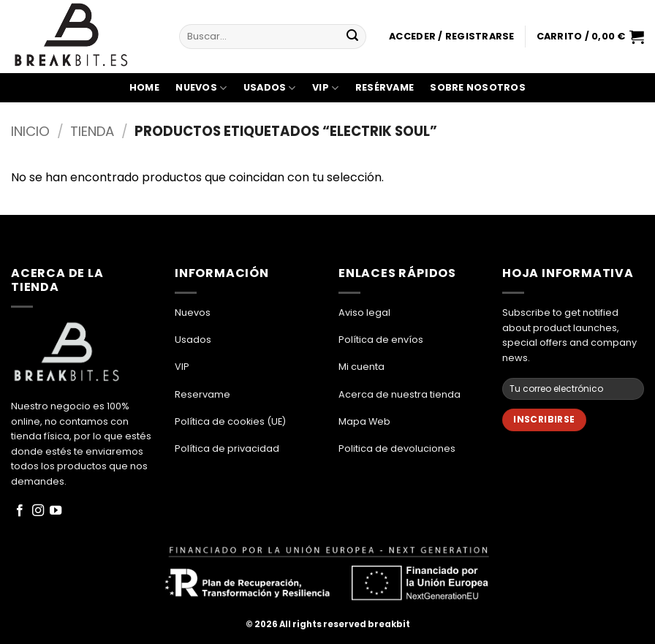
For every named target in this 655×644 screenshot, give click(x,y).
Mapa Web (364, 421)
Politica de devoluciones (397, 448)
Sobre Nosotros (478, 87)
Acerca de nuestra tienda (400, 394)
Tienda (92, 131)
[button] (451, 37)
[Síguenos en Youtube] (56, 511)
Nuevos (201, 88)
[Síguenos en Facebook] (20, 511)
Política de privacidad (227, 448)
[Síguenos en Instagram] (38, 511)
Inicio (30, 131)
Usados (270, 88)
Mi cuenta (361, 367)
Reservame (202, 394)
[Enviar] (352, 37)
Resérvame (385, 87)
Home (144, 87)
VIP (325, 88)
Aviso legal (364, 312)
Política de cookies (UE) (230, 421)
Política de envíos (381, 340)
